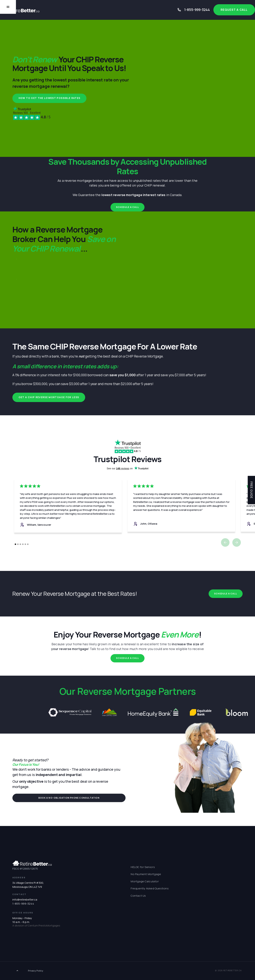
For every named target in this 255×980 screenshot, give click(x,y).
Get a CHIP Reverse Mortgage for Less (49, 397)
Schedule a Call (127, 207)
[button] (225, 542)
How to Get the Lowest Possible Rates (49, 98)
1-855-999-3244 (197, 10)
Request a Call (234, 10)
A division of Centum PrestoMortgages (36, 926)
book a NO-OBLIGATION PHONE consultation (69, 798)
